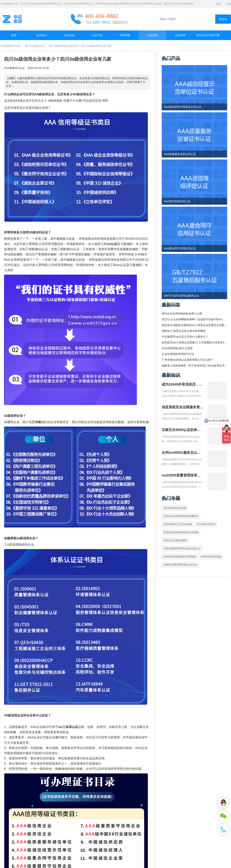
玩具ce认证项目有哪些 (175, 540)
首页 (14, 35)
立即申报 (125, 35)
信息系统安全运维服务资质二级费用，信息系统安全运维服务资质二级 (182, 408)
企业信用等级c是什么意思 (177, 348)
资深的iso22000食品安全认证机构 (181, 532)
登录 (219, 4)
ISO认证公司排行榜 (208, 35)
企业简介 (42, 35)
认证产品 (97, 35)
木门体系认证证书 (206, 524)
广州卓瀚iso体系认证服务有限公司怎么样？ (188, 360)
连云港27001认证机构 (175, 508)
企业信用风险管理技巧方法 (178, 354)
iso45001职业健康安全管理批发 (180, 557)
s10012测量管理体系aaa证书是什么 (182, 548)
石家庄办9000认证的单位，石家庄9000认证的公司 (181, 430)
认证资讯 (152, 35)
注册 (229, 4)
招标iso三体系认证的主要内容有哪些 (184, 331)
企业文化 (69, 35)
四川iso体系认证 (35, 46)
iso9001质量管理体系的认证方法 (180, 565)
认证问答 (180, 35)
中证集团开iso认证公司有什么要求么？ (185, 337)
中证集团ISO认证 (10, 46)
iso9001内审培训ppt (211, 557)
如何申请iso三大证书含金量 (178, 524)
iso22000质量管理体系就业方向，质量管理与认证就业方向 (182, 476)
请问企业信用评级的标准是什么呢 (182, 314)
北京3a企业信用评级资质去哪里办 (181, 516)
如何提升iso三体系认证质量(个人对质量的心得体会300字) (196, 342)
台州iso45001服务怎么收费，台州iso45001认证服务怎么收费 (181, 453)
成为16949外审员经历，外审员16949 (182, 385)
